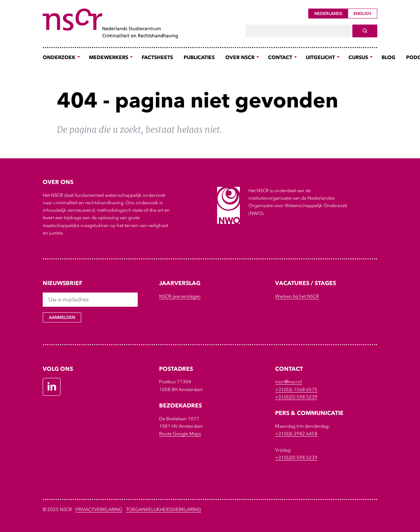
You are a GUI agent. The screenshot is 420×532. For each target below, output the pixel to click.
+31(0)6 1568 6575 (296, 389)
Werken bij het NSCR (297, 296)
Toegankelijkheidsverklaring (164, 509)
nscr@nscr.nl (288, 382)
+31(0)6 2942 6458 (296, 434)
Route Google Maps (180, 434)
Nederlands (328, 14)
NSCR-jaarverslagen (180, 296)
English (362, 14)
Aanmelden (62, 317)
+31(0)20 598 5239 (296, 397)
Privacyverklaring (99, 509)
